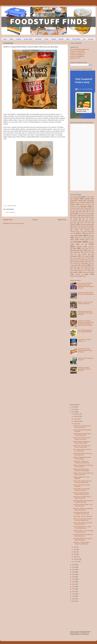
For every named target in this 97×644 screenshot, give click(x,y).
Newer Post (8, 220)
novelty (72, 265)
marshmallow (81, 260)
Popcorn (73, 224)
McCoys (75, 217)
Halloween (84, 206)
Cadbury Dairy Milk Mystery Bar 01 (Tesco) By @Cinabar (86, 293)
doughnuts (91, 247)
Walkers (79, 233)
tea (93, 272)
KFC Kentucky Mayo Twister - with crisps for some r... (83, 505)
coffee (72, 244)
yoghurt (81, 276)
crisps (91, 244)
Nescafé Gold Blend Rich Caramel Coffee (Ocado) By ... (83, 539)
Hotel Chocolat (84, 208)
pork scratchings (86, 269)
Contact (19, 39)
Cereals (54, 39)
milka (74, 261)
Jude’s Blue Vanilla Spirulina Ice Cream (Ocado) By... (82, 427)
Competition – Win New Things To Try (84, 340)
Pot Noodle (83, 224)
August (76, 424)
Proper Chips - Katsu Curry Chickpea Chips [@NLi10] (81, 462)
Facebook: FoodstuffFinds (77, 51)
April (75, 554)
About (12, 39)
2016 (74, 582)
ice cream (86, 256)
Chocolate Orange (76, 201)
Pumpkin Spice (77, 226)
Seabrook (84, 228)
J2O (93, 208)
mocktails (75, 263)
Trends (89, 231)
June (75, 549)
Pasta (83, 221)
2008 (74, 601)
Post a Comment (10, 212)
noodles (83, 263)
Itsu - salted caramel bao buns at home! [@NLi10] (82, 450)
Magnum (75, 215)
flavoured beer (78, 251)
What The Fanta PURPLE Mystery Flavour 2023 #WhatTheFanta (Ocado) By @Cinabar (86, 286)
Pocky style (87, 223)
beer (81, 235)
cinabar (10, 206)
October (76, 419)
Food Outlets (76, 39)
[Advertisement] (31, 192)
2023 (74, 565)
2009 (74, 599)
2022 (74, 567)
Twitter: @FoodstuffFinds (77, 55)
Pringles (92, 224)
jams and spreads (75, 258)
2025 (74, 409)
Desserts (91, 39)
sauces (72, 270)
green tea (73, 254)
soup (86, 270)
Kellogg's (73, 212)
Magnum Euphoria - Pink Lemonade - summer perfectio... (83, 531)
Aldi (79, 197)
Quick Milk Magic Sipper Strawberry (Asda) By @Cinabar (83, 501)
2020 (74, 572)
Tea (84, 39)
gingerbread (77, 252)
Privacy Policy (28, 39)
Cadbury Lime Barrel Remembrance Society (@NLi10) (84, 369)
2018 (74, 577)
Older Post (62, 220)
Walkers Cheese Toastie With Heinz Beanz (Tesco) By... (83, 474)
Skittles (92, 228)
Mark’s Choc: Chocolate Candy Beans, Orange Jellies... (82, 446)
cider (90, 242)
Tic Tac (81, 231)
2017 (74, 579)
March (76, 557)
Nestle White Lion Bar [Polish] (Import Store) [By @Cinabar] (85, 350)
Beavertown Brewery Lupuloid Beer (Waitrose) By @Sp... (83, 509)
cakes (72, 240)
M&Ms (92, 214)
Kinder (90, 212)
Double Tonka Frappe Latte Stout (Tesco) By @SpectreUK (82, 482)
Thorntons (73, 231)
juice (86, 258)
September (77, 421)
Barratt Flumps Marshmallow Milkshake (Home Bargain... (82, 470)
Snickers (76, 230)
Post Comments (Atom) (17, 223)
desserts (79, 247)
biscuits (91, 236)
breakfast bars (79, 238)
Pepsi (72, 223)
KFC (90, 210)
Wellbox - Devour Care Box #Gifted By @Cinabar (85, 303)
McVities (83, 217)
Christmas (90, 201)
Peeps (90, 221)
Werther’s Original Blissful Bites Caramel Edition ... (82, 458)
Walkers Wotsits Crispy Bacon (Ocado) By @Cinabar (82, 442)
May (75, 552)
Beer (68, 39)
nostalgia (90, 263)
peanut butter (81, 267)
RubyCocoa (76, 228)
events (83, 249)
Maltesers (83, 215)
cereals (82, 240)
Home (5, 39)
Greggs (89, 205)
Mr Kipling (74, 219)
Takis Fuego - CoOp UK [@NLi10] (83, 516)
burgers (89, 238)
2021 (74, 570)
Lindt (80, 214)
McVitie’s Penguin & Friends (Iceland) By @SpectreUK (81, 494)
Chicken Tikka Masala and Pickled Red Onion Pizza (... (83, 524)
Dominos (77, 203)
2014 (74, 587)
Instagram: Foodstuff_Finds (78, 53)
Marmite (92, 215)
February (76, 559)
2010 (74, 596)
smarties (80, 271)
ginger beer (91, 251)
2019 (74, 574)
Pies (78, 223)
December (77, 414)
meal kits (91, 260)
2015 (74, 584)
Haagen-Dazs (74, 207)
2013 (74, 589)
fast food (91, 249)
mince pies (91, 261)
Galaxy (82, 205)
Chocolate (38, 39)
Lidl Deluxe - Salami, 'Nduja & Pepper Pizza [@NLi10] (82, 543)
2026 (74, 407)
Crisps (46, 39)
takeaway (85, 272)
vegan (87, 274)
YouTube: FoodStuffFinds (77, 56)
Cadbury (76, 199)
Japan (84, 210)
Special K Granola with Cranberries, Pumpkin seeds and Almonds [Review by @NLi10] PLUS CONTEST (86, 323)
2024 (74, 412)
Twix (71, 233)
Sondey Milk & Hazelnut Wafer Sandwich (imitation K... (82, 490)
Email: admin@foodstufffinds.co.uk (80, 49)
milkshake (82, 261)
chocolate (77, 242)
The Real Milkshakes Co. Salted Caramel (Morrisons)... (82, 527)
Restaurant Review (88, 226)
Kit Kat (72, 214)
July (75, 547)
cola (82, 244)
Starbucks (87, 230)
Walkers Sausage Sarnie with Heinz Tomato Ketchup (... (83, 466)
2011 (74, 594)
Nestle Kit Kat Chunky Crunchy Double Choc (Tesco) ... (82, 438)
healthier (84, 254)
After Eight (73, 197)
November (77, 416)
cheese (92, 240)
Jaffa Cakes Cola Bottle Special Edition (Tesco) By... (82, 497)
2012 (74, 591)
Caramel (87, 199)
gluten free (87, 252)
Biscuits (61, 39)
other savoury (82, 265)
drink (75, 249)
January (76, 562)
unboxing (78, 274)
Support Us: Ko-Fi (75, 58)
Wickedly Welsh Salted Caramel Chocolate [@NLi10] (82, 434)
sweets (14, 206)
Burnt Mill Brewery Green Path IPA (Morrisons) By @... (83, 535)
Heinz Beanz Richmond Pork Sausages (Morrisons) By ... (82, 513)
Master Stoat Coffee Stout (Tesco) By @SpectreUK (83, 454)
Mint (90, 217)
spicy (92, 270)
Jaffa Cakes (76, 210)
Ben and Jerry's (89, 197)
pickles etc (91, 267)
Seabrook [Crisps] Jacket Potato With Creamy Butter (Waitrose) (85, 313)
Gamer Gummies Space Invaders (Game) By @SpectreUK (83, 520)
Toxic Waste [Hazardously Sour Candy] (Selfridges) (85, 331)
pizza (75, 269)
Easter (83, 203)
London (86, 214)
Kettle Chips (82, 212)
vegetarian (73, 276)
